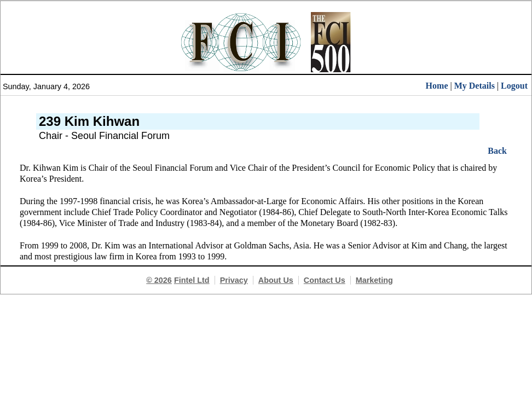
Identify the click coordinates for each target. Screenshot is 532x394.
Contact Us (325, 280)
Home (437, 86)
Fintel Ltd (192, 280)
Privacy (234, 280)
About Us (276, 280)
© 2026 (159, 280)
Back (497, 151)
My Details (475, 86)
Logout (514, 86)
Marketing (374, 280)
